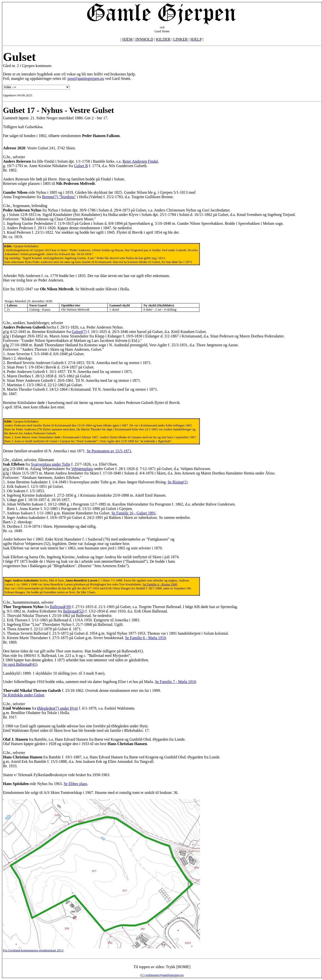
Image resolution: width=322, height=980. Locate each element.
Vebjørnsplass (82, 469)
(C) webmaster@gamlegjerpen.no (162, 975)
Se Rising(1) (177, 482)
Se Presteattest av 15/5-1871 (109, 451)
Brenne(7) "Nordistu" (59, 197)
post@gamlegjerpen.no (86, 79)
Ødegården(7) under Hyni (57, 708)
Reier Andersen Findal (140, 161)
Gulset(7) (79, 332)
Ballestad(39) (61, 607)
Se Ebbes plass (75, 784)
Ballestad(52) (74, 611)
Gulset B (81, 166)
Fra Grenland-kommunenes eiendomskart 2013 (33, 950)
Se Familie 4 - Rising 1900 (160, 584)
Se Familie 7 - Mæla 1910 (175, 682)
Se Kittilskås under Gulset (24, 695)
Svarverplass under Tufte (50, 464)
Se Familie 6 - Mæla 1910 (146, 638)
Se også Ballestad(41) (20, 664)
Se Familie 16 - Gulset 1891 (134, 513)
